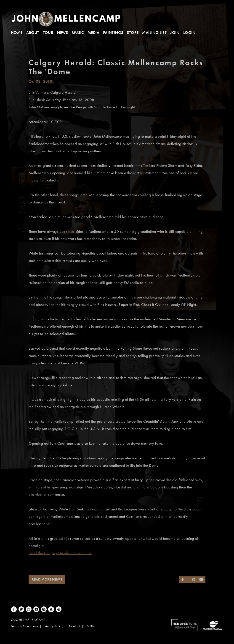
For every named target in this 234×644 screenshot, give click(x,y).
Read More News (47, 579)
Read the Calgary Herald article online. (60, 553)
